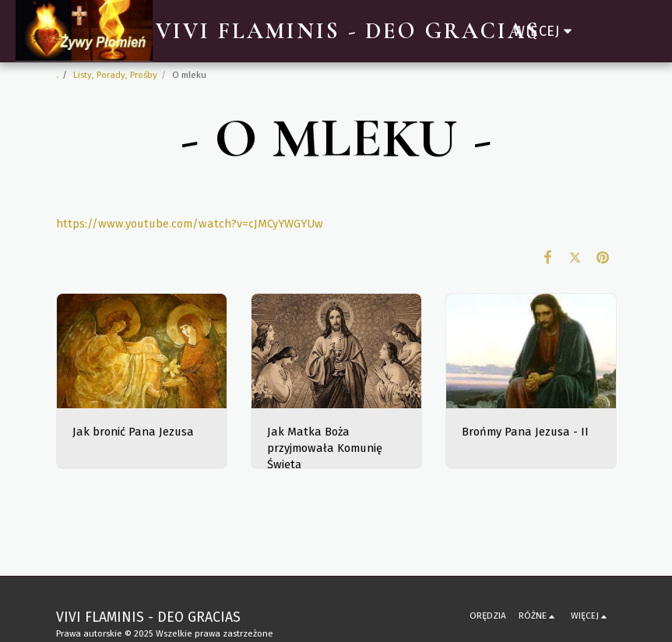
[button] (603, 31)
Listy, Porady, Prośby (115, 75)
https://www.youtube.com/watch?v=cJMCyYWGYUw (190, 224)
